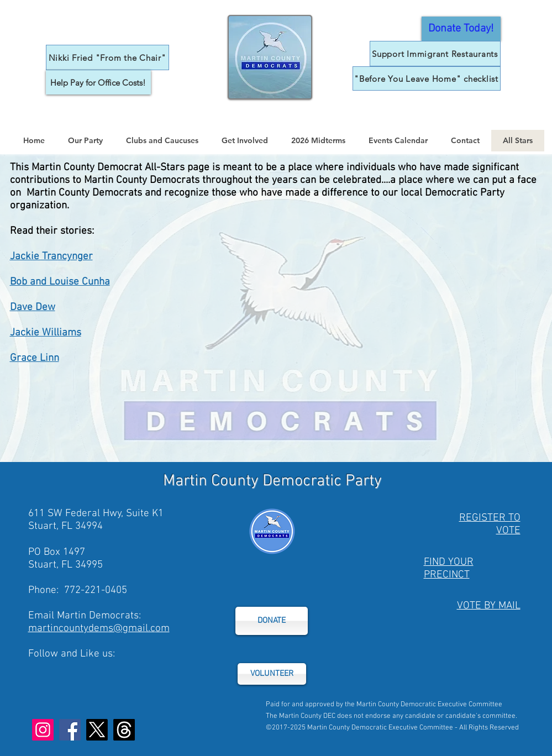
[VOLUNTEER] (272, 674)
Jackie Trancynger (51, 257)
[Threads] (124, 730)
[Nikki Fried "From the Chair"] (107, 57)
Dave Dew (33, 308)
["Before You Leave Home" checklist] (427, 78)
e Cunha (92, 282)
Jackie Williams (46, 333)
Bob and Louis (42, 282)
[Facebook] (70, 730)
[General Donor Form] (461, 29)
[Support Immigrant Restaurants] (435, 54)
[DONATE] (272, 621)
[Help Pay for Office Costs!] (98, 82)
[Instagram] (43, 730)
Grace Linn (35, 358)
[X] (97, 730)
